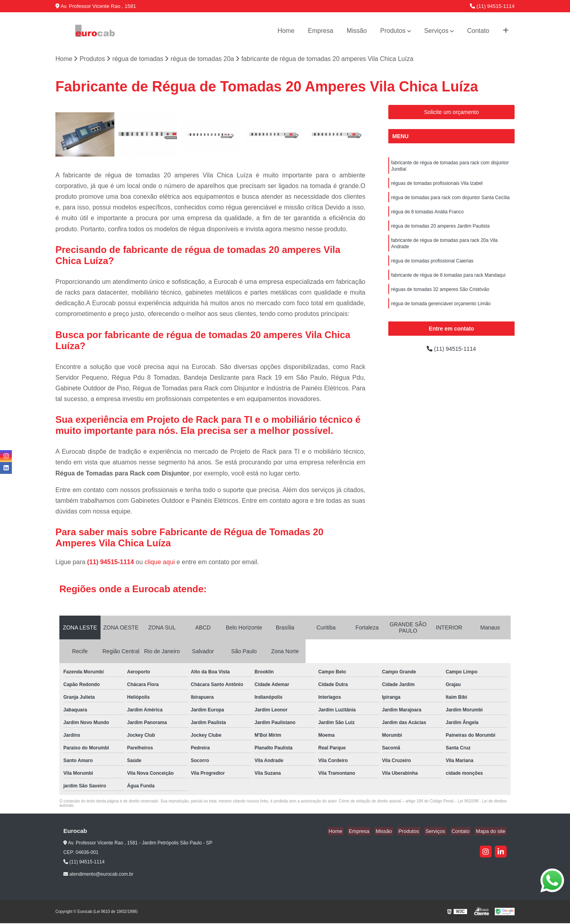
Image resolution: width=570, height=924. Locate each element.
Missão (357, 31)
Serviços (436, 31)
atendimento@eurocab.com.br (98, 875)
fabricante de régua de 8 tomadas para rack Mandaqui (448, 283)
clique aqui (160, 563)
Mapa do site (492, 832)
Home (286, 31)
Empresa (321, 31)
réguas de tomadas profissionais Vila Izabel (437, 186)
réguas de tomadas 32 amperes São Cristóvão (440, 298)
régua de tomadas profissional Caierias (432, 268)
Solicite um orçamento (451, 113)
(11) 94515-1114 (492, 6)
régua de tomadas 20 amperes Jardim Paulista (440, 231)
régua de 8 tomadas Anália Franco (427, 216)
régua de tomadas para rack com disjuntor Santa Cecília (450, 201)
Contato (478, 31)
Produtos (393, 31)
